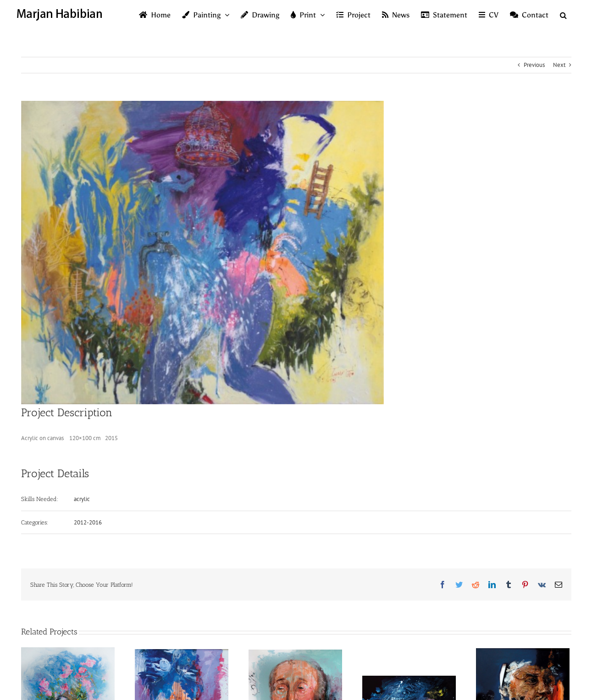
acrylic (82, 499)
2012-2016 (88, 522)
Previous (534, 65)
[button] (563, 15)
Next (559, 65)
